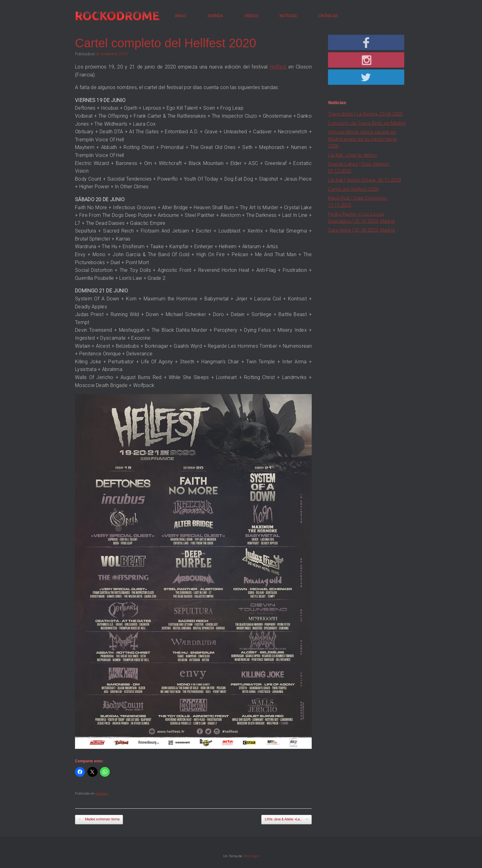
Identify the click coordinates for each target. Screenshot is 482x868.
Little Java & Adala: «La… (286, 820)
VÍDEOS (251, 16)
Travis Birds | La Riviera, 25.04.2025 (365, 114)
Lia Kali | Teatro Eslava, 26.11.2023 (364, 180)
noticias (102, 794)
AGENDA (215, 16)
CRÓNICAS (328, 16)
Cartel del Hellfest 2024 (353, 189)
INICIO (180, 16)
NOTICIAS (288, 16)
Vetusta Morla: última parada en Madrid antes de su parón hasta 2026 (362, 139)
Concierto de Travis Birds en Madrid (367, 123)
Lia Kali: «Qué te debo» (352, 155)
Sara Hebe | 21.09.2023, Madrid (361, 230)
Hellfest (278, 67)
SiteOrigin (251, 856)
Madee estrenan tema (99, 820)
